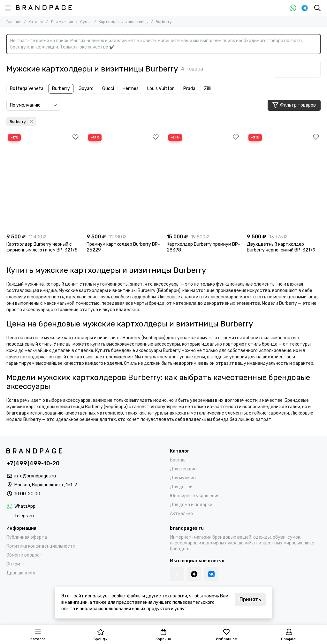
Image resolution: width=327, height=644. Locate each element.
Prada (189, 89)
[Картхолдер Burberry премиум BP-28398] (204, 181)
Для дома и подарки (191, 505)
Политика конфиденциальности (41, 546)
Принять (250, 599)
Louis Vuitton (161, 89)
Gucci (108, 89)
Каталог (36, 22)
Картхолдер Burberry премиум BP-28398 (203, 247)
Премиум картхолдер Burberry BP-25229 (123, 247)
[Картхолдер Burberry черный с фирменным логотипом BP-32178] (43, 181)
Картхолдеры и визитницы (124, 22)
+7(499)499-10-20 (33, 463)
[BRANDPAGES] (44, 8)
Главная (14, 22)
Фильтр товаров (294, 105)
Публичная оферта (27, 537)
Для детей (181, 487)
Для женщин (183, 469)
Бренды (178, 460)
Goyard (86, 89)
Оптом (13, 564)
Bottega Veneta (27, 89)
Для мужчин (62, 22)
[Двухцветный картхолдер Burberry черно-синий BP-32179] (284, 181)
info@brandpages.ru (35, 476)
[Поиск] (317, 8)
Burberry (61, 89)
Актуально (181, 514)
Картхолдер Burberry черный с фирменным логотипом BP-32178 (42, 247)
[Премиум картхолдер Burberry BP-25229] (123, 181)
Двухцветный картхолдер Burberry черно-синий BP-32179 (281, 247)
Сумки (86, 22)
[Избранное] (75, 137)
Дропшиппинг (21, 573)
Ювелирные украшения (195, 496)
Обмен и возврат (24, 555)
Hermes (131, 89)
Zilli (207, 89)
